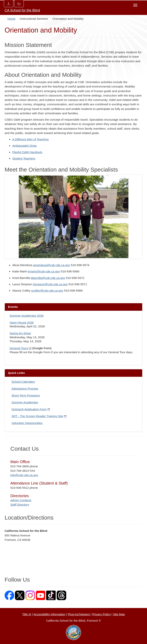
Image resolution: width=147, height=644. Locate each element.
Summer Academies (25, 402)
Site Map (119, 614)
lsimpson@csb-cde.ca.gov (50, 284)
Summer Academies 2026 (27, 316)
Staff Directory (20, 505)
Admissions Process (25, 389)
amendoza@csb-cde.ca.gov (51, 265)
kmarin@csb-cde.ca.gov (44, 271)
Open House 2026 (22, 322)
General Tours (31, 348)
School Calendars (23, 382)
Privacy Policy (101, 614)
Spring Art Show (20, 333)
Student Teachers (24, 158)
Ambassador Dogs (24, 146)
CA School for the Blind (22, 10)
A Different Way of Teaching (30, 139)
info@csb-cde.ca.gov (24, 475)
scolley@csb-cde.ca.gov (47, 291)
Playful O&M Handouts (27, 152)
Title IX (27, 614)
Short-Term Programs (26, 395)
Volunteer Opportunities (27, 423)
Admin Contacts (21, 500)
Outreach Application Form (31, 409)
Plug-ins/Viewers (79, 614)
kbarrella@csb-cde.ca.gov (48, 278)
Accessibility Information (49, 614)
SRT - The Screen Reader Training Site (39, 416)
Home (11, 19)
